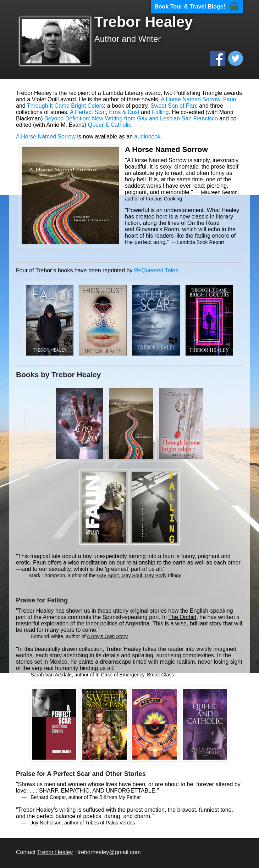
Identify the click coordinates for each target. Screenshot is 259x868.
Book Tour (168, 7)
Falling (160, 112)
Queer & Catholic (110, 125)
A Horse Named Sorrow (190, 99)
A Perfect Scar (88, 112)
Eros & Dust (124, 112)
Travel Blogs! (208, 7)
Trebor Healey (55, 852)
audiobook (148, 137)
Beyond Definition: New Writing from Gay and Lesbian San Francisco (131, 118)
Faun (230, 99)
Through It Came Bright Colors (65, 106)
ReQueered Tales (156, 270)
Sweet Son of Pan (173, 106)
